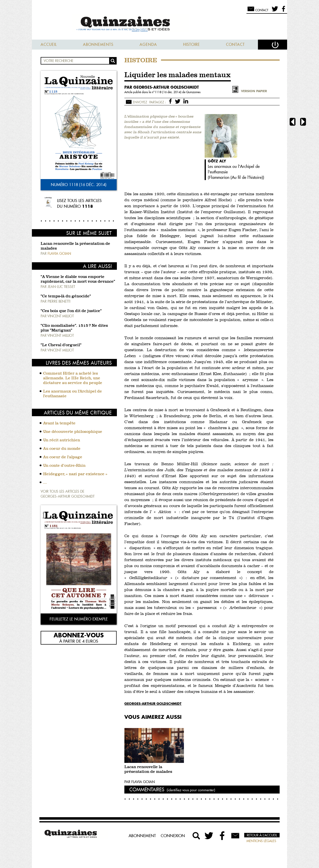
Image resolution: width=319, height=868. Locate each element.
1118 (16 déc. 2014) (168, 92)
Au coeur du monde (62, 449)
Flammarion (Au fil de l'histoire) (236, 177)
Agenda (148, 44)
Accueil (49, 44)
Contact (235, 44)
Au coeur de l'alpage (63, 457)
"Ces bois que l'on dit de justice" (71, 311)
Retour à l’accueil (262, 835)
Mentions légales (261, 841)
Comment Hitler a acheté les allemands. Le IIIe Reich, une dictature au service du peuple (73, 378)
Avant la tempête (59, 423)
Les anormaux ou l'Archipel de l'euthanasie (73, 394)
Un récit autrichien (62, 440)
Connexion (173, 836)
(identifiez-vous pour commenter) (191, 790)
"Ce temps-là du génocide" (66, 296)
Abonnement (142, 836)
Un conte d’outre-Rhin (64, 466)
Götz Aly (217, 161)
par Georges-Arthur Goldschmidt (162, 87)
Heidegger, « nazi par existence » (75, 474)
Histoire (192, 44)
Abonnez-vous (79, 635)
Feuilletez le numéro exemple (79, 619)
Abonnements (98, 44)
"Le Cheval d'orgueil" (61, 345)
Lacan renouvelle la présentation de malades (148, 769)
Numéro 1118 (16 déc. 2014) (79, 185)
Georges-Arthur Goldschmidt (153, 703)
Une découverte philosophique (73, 432)
